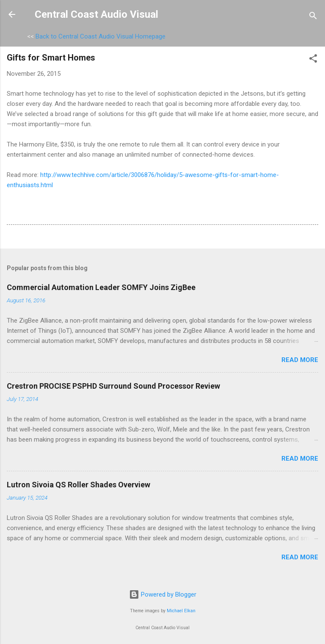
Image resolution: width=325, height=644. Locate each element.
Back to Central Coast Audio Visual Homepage (101, 36)
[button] (313, 60)
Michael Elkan (181, 611)
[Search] (313, 17)
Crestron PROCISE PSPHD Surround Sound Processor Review (113, 386)
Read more (300, 360)
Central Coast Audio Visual (96, 14)
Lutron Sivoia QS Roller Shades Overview (78, 485)
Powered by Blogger (163, 594)
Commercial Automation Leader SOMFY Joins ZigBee (101, 287)
